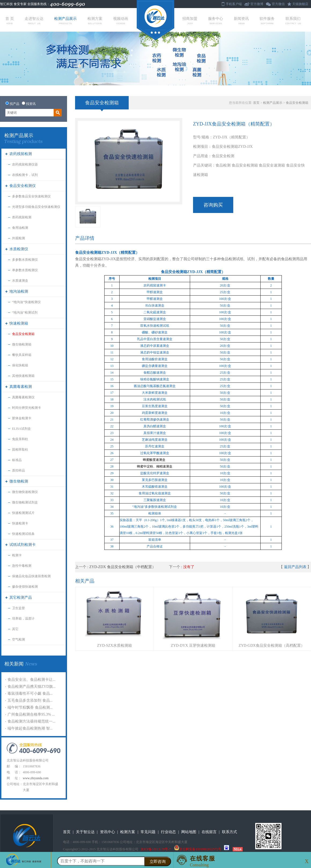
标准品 (17, 460)
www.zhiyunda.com (36, 778)
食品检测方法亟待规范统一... (32, 721)
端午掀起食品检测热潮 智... (30, 728)
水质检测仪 (19, 249)
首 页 (10, 20)
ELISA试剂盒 (21, 429)
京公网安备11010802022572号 (198, 849)
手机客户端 (234, 4)
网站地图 (189, 832)
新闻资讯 (241, 20)
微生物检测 (19, 481)
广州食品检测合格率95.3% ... (31, 714)
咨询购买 (213, 205)
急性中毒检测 (22, 566)
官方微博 (257, 4)
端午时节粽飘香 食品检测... (30, 707)
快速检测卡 (20, 523)
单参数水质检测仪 (25, 270)
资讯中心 (108, 832)
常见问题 (148, 832)
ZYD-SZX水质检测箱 (114, 646)
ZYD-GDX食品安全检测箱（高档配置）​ (272, 646)
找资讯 (31, 104)
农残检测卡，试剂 (25, 175)
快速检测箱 (19, 323)
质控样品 (18, 470)
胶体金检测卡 (22, 418)
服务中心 (216, 20)
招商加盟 (190, 20)
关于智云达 (85, 832)
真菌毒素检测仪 (23, 397)
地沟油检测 (19, 291)
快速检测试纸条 (23, 534)
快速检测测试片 (23, 513)
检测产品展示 (65, 20)
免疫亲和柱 (20, 439)
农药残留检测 (21, 154)
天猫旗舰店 (300, 4)
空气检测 (18, 639)
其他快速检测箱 (23, 376)
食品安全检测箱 (23, 334)
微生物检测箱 (22, 344)
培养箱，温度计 (23, 619)
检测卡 (17, 555)
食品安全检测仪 (23, 186)
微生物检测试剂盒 (25, 502)
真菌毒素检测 (21, 387)
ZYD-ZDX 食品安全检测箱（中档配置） (123, 567)
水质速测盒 (20, 281)
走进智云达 (34, 20)
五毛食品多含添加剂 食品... (30, 700)
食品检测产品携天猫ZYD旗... (32, 687)
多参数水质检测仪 (25, 260)
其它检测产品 (21, 597)
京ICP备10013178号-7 (156, 849)
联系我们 (293, 20)
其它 (15, 629)
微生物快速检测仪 (25, 492)
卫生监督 (18, 608)
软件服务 (267, 20)
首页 (256, 103)
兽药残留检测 (22, 217)
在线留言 (209, 832)
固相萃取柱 (20, 450)
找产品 (14, 104)
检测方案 (95, 20)
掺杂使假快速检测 (25, 587)
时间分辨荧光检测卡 (27, 408)
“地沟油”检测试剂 (25, 312)
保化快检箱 (20, 365)
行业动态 (168, 832)
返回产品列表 (295, 567)
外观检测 (18, 238)
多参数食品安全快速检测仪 (31, 196)
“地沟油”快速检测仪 (26, 302)
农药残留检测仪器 (25, 164)
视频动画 (121, 20)
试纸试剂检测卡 (23, 545)
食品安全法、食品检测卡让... (32, 680)
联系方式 (229, 832)
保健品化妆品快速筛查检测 (31, 576)
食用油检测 (20, 228)
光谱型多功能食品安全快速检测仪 (36, 207)
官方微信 (278, 4)
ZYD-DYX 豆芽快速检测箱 (193, 646)
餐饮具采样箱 (22, 355)
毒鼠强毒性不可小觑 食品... (30, 694)
